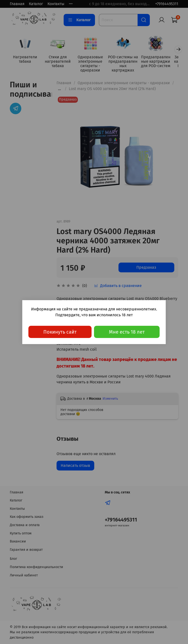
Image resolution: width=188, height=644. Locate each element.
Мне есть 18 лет (127, 332)
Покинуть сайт (60, 332)
